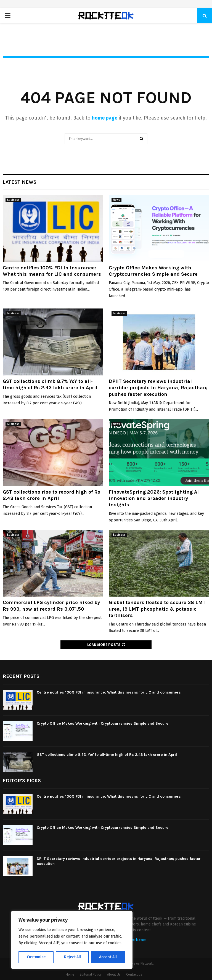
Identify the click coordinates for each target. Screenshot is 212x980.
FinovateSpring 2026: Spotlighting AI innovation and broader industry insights (154, 498)
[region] (72, 940)
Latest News (20, 182)
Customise (36, 957)
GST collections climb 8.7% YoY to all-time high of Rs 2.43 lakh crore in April (50, 384)
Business (13, 200)
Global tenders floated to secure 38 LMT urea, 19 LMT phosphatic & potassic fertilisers (157, 609)
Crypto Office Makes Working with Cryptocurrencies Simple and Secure (153, 271)
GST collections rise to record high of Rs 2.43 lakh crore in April (51, 495)
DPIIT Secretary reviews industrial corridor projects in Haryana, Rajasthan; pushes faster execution (158, 388)
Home (70, 974)
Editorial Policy (91, 974)
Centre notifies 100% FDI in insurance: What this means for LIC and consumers (52, 271)
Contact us (134, 974)
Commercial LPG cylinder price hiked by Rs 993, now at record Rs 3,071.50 (51, 606)
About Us (114, 974)
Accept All (108, 957)
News (116, 200)
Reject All (72, 957)
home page (105, 118)
